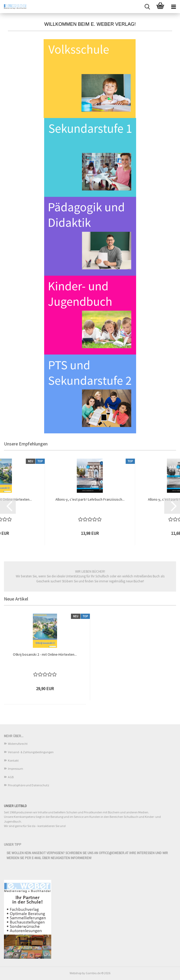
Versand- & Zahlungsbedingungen (31, 752)
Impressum (16, 769)
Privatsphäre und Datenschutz (29, 785)
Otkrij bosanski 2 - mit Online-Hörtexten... (45, 654)
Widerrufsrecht (18, 744)
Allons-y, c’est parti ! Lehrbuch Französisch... (90, 499)
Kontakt (13, 760)
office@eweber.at (114, 853)
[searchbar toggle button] (147, 7)
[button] (8, 506)
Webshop (76, 973)
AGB (11, 777)
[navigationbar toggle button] (173, 7)
